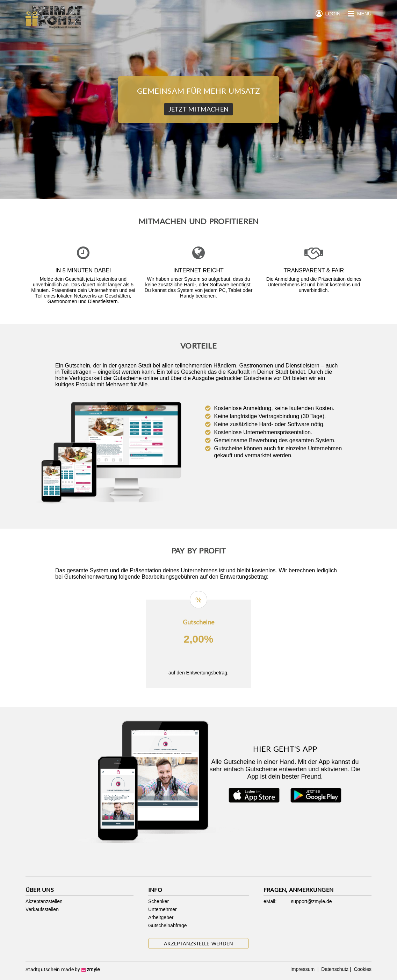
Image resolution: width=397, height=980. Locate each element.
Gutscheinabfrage (168, 925)
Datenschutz (334, 969)
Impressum (303, 969)
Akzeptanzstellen (44, 901)
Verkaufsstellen (42, 909)
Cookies (362, 969)
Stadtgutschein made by (63, 970)
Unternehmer (163, 909)
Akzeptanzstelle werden (199, 943)
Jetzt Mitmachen (198, 109)
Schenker (158, 901)
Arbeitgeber (161, 917)
